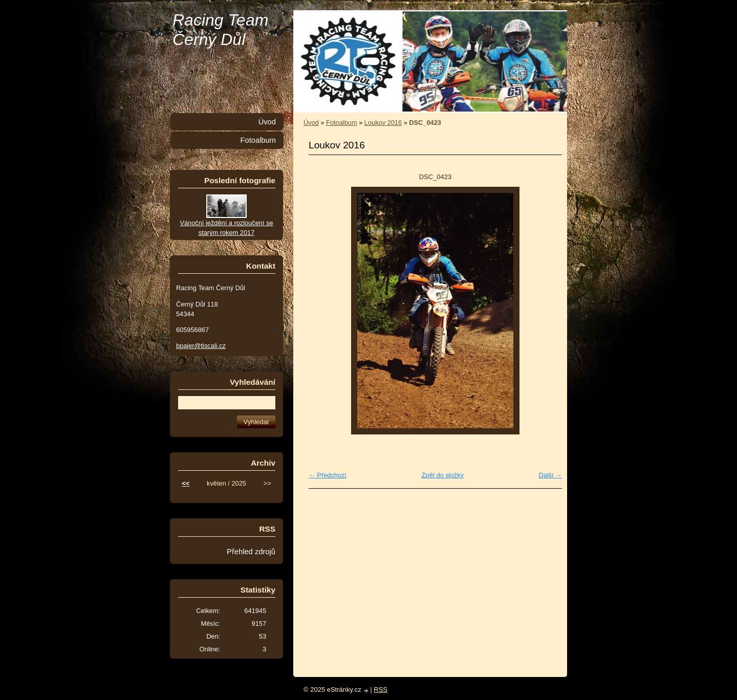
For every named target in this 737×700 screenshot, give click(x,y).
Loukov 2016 (383, 123)
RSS (381, 690)
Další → (550, 475)
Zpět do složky (442, 475)
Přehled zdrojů (251, 552)
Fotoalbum (341, 123)
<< (186, 483)
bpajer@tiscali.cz (201, 346)
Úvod (311, 123)
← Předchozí (328, 475)
